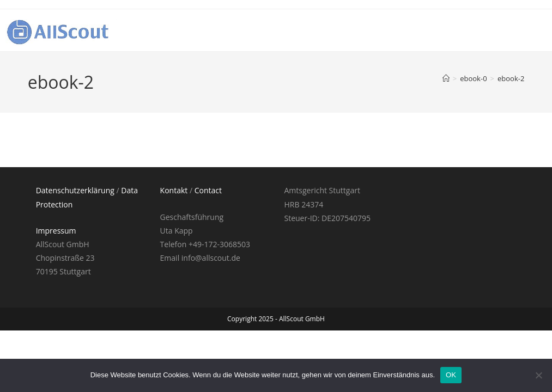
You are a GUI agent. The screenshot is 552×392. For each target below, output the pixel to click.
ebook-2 (511, 78)
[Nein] (538, 375)
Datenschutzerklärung (75, 190)
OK (451, 375)
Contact (208, 190)
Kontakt (174, 190)
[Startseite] (446, 78)
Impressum (56, 231)
